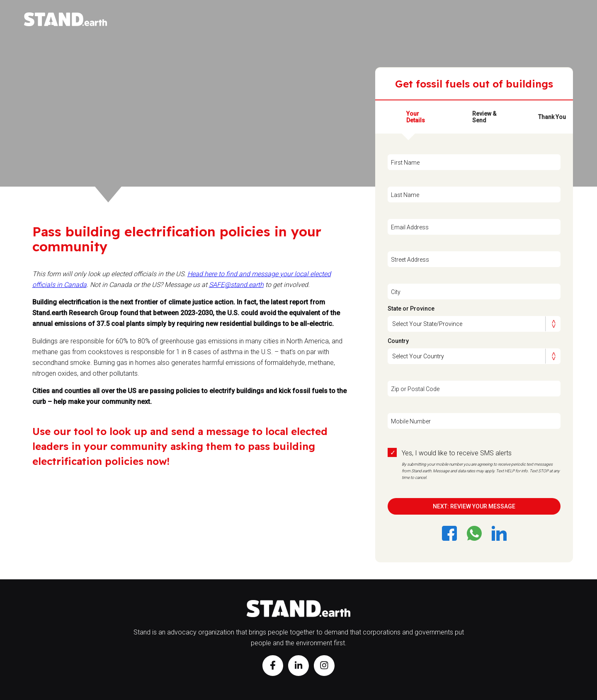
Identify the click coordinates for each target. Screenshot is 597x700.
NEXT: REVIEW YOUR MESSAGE (474, 506)
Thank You (552, 117)
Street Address (410, 260)
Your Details (416, 117)
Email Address (410, 227)
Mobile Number (411, 421)
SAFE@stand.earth (236, 285)
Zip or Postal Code (415, 389)
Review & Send (484, 117)
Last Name (405, 195)
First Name (405, 163)
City (396, 292)
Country (398, 341)
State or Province (411, 309)
